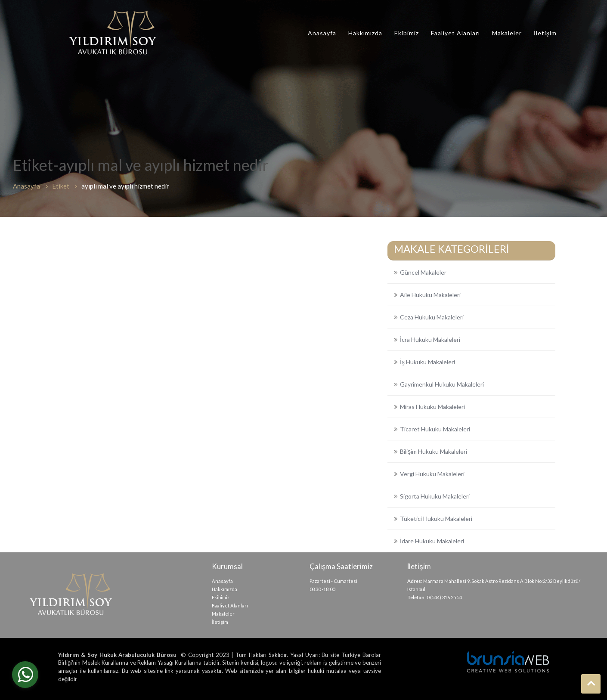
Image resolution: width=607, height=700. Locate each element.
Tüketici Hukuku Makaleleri (436, 519)
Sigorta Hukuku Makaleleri (435, 496)
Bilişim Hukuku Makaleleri (434, 451)
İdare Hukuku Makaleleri (432, 541)
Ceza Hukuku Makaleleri (432, 317)
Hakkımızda (365, 33)
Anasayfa (322, 33)
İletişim (545, 33)
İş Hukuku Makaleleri (427, 362)
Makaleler (507, 33)
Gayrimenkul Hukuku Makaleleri (442, 384)
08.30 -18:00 (322, 589)
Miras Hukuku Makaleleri (432, 407)
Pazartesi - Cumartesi (333, 581)
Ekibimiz (407, 33)
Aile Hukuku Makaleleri (430, 295)
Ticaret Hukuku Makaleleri (435, 429)
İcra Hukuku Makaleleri (430, 339)
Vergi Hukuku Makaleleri (432, 474)
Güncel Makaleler (423, 272)
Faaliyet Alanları (455, 33)
